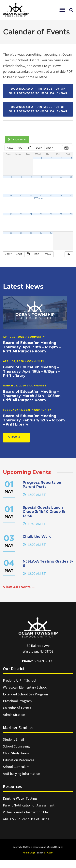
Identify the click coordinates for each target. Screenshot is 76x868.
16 (51, 195)
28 (31, 233)
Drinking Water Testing (20, 798)
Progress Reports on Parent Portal (42, 485)
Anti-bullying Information (22, 774)
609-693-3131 (44, 661)
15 (41, 195)
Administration (14, 715)
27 (21, 233)
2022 (10, 148)
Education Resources (19, 760)
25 (71, 214)
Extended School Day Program (25, 694)
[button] (62, 10)
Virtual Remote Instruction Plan (26, 812)
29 (41, 233)
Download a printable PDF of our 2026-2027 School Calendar (38, 109)
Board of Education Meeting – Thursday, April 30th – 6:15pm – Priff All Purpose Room (32, 347)
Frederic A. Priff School (20, 680)
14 (31, 195)
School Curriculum (16, 767)
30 (51, 233)
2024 (50, 148)
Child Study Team (16, 753)
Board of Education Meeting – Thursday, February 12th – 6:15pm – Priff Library (34, 420)
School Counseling (16, 746)
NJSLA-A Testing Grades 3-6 (48, 564)
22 (41, 214)
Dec (39, 148)
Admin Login (29, 853)
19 (11, 214)
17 (61, 195)
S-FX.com (49, 853)
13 (21, 195)
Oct (21, 148)
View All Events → (19, 587)
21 (31, 214)
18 (71, 195)
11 (71, 177)
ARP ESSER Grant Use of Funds (26, 819)
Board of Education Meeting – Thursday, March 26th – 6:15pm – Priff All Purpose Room (33, 396)
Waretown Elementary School (25, 687)
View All (16, 438)
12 (11, 195)
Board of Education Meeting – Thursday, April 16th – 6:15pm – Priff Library (31, 371)
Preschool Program (17, 701)
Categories (17, 139)
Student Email (13, 739)
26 (11, 233)
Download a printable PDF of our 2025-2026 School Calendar (38, 91)
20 (21, 214)
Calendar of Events (17, 708)
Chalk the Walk (37, 537)
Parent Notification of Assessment (29, 805)
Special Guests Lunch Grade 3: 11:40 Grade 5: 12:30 (44, 512)
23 (51, 214)
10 (61, 177)
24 (61, 214)
